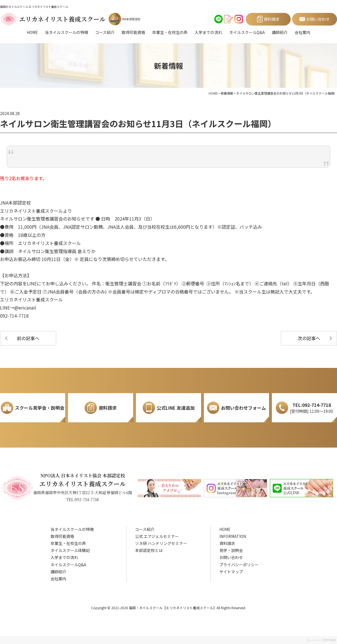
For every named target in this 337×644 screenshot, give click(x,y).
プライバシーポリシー (239, 565)
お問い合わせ (231, 557)
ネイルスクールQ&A (247, 32)
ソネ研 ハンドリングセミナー (161, 543)
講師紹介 (280, 32)
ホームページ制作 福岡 (321, 640)
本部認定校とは (149, 550)
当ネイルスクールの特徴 (67, 32)
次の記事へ (309, 338)
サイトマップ (231, 572)
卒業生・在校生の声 (170, 32)
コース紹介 (105, 32)
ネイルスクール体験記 (70, 550)
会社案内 (302, 32)
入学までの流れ (208, 32)
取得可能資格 (133, 32)
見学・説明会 (231, 550)
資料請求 (227, 543)
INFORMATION (233, 536)
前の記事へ (28, 338)
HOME (32, 32)
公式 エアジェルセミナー (157, 536)
